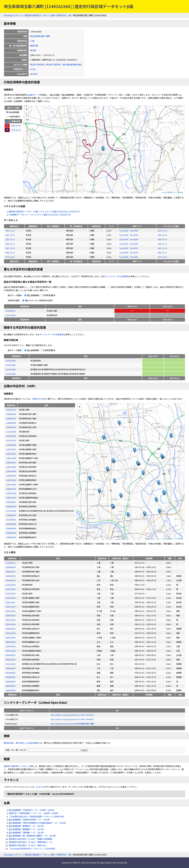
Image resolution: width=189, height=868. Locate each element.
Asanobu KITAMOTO (71, 863)
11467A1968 (10, 365)
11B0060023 (10, 655)
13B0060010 (10, 629)
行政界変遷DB (13, 117)
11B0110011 (10, 602)
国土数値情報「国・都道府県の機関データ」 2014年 (32, 836)
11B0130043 (10, 620)
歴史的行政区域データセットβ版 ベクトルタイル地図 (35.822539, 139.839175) (44, 211)
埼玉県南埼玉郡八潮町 (40, 36)
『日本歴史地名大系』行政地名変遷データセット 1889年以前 (36, 816)
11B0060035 (10, 580)
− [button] (26, 113)
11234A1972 (10, 311)
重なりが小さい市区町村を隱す (37, 300)
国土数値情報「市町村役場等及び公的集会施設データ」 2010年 (37, 823)
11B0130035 (10, 589)
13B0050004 (10, 681)
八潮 (32, 41)
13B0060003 (10, 615)
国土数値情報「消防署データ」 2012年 (26, 832)
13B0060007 (10, 668)
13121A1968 (10, 369)
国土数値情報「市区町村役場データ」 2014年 (29, 820)
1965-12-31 (10, 239)
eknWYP (34, 74)
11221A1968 (10, 315)
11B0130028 (10, 646)
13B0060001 (10, 686)
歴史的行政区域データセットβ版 (40, 15)
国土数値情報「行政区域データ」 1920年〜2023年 (32, 810)
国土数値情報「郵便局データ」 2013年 (26, 826)
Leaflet (164, 192)
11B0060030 (10, 576)
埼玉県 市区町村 (37, 65)
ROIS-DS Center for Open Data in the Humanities (104, 863)
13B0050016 (10, 642)
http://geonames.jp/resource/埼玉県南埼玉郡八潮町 (72, 724)
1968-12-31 (10, 253)
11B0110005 (10, 611)
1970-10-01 (10, 257)
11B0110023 (10, 633)
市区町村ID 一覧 (64, 15)
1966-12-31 (10, 244)
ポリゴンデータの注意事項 (117, 276)
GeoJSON (134, 231)
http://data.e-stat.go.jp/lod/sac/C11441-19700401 (72, 719)
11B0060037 (10, 572)
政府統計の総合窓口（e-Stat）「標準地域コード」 (31, 842)
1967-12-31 (10, 248)
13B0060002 (10, 660)
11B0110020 (10, 651)
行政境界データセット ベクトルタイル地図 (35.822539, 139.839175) (40, 215)
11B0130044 (10, 624)
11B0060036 (10, 567)
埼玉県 (33, 50)
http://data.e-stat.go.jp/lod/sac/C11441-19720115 (72, 715)
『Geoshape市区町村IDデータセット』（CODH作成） (33, 849)
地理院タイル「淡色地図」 (176, 192)
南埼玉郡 (34, 46)
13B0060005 (10, 677)
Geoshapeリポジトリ (13, 15)
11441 (33, 69)
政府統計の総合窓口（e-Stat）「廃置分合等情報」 (31, 839)
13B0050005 (10, 690)
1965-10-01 (10, 235)
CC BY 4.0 (40, 787)
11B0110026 (10, 638)
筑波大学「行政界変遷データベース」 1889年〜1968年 (34, 813)
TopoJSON (124, 231)
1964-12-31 (10, 231)
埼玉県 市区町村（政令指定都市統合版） (65, 65)
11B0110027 (10, 607)
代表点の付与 (38, 399)
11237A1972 (10, 593)
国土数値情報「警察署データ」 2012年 (26, 829)
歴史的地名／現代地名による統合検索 (21, 743)
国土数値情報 (13, 112)
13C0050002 (10, 673)
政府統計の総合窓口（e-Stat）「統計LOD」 (28, 845)
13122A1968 (10, 374)
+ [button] (26, 109)
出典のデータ (34, 95)
